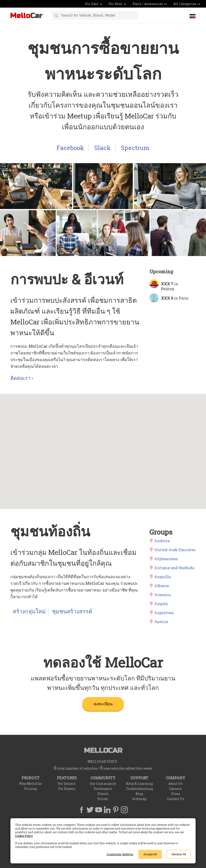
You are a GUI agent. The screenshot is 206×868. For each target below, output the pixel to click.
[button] (81, 432)
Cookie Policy (24, 836)
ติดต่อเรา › (22, 378)
